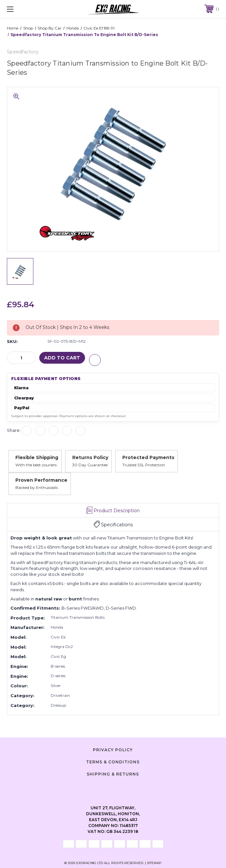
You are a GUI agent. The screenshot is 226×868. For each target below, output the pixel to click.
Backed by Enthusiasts (37, 487)
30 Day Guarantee (90, 464)
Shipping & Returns (113, 773)
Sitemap (154, 863)
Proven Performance (41, 480)
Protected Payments (148, 457)
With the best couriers (36, 464)
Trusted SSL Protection (144, 464)
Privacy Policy (113, 749)
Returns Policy (90, 457)
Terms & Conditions (113, 762)
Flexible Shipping (37, 457)
